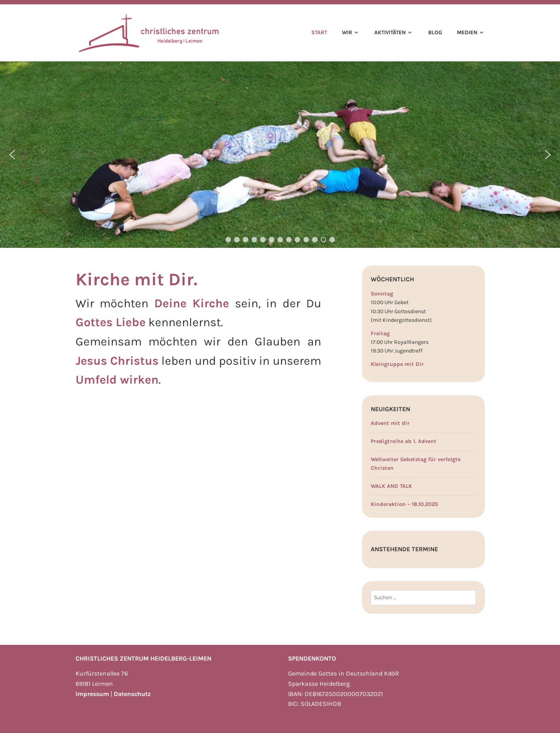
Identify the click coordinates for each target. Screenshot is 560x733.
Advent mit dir (390, 423)
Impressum (92, 694)
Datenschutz (132, 694)
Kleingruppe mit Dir (397, 364)
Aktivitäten (390, 32)
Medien (467, 32)
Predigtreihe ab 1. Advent (404, 441)
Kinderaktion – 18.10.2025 (404, 504)
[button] (12, 155)
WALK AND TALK (391, 486)
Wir (347, 32)
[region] (280, 155)
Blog (435, 32)
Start (319, 32)
